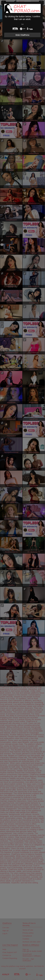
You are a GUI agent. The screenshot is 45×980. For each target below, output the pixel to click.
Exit (22, 24)
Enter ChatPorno (22, 35)
